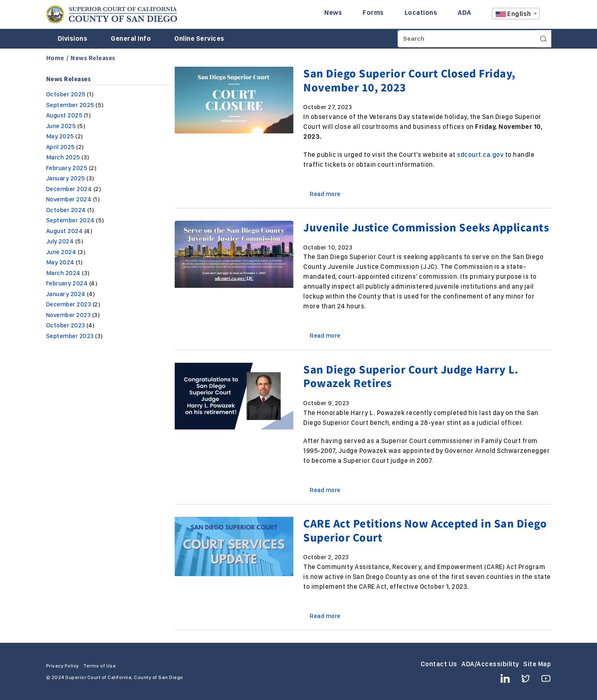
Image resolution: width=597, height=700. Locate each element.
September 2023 (70, 336)
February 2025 (67, 168)
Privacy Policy (63, 666)
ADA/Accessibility (490, 664)
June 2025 (61, 126)
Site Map (537, 664)
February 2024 (67, 283)
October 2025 (66, 94)
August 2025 (64, 115)
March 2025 (63, 157)
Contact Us (439, 664)
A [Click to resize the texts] (545, 16)
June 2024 (61, 252)
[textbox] (516, 14)
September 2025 (70, 105)
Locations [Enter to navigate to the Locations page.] (421, 13)
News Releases (93, 58)
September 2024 (70, 220)
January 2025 (66, 178)
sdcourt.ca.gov (480, 155)
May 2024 (60, 262)
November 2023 (69, 315)
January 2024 (66, 294)
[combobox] (516, 14)
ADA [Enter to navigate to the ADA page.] (465, 13)
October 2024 (66, 210)
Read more (325, 194)
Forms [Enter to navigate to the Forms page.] (373, 13)
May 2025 (60, 136)
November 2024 (69, 199)
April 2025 (61, 147)
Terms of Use (99, 666)
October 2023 (66, 325)
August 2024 (65, 231)
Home (55, 58)
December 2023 (69, 304)
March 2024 (63, 273)
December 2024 (69, 189)
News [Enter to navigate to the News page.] (333, 13)
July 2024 (60, 241)
